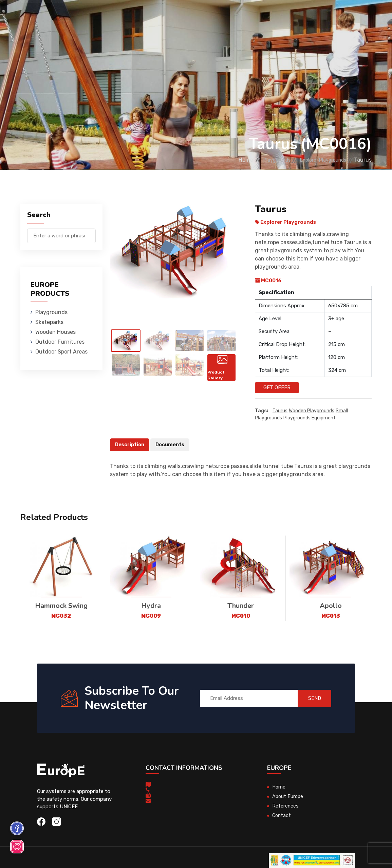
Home (228, 160)
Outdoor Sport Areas (61, 352)
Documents (172, 445)
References (286, 806)
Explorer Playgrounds (318, 160)
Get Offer (277, 387)
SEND (311, 698)
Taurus (280, 411)
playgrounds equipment (310, 418)
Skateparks (129, 15)
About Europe (288, 797)
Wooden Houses (171, 15)
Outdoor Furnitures (225, 15)
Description (130, 445)
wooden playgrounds (312, 411)
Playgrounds (89, 15)
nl (348, 16)
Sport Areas (275, 15)
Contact (282, 816)
